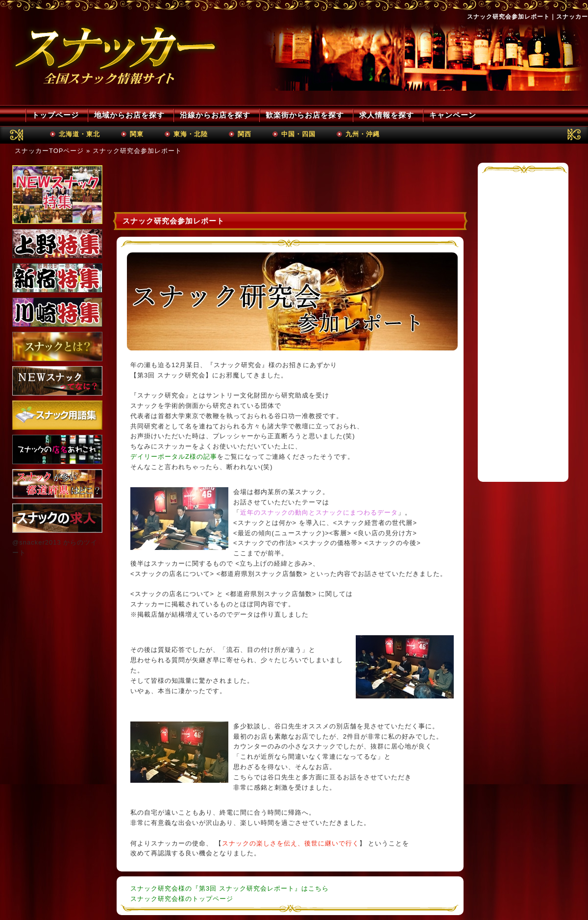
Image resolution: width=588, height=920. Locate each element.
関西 (245, 134)
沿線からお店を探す (215, 115)
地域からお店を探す (129, 115)
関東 (137, 134)
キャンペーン (453, 115)
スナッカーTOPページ (49, 151)
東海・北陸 (191, 134)
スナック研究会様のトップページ (182, 899)
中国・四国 (298, 134)
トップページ (55, 115)
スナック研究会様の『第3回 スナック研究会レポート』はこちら (230, 888)
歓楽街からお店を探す (305, 115)
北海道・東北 (79, 134)
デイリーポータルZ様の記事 (174, 457)
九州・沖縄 (363, 134)
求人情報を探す (387, 115)
